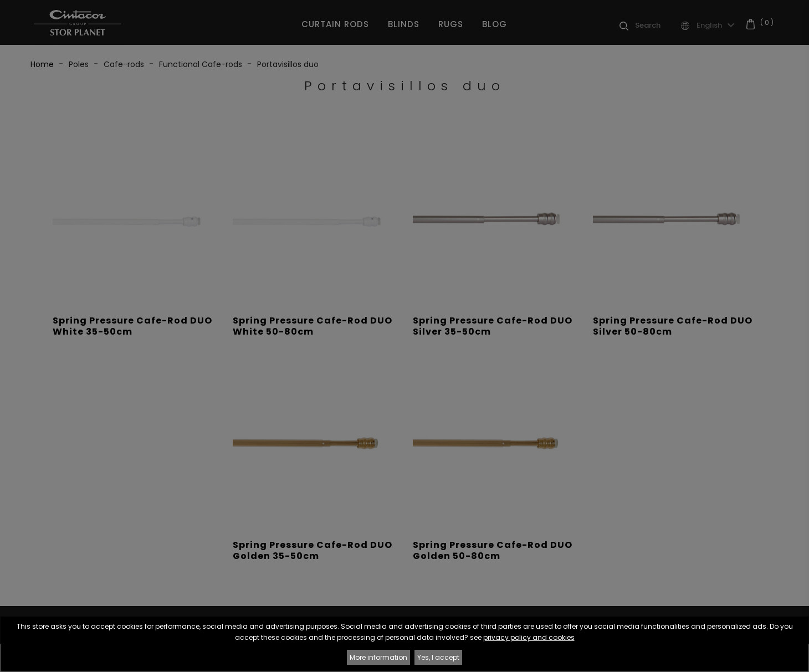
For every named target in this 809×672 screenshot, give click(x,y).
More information (378, 657)
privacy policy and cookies (529, 637)
